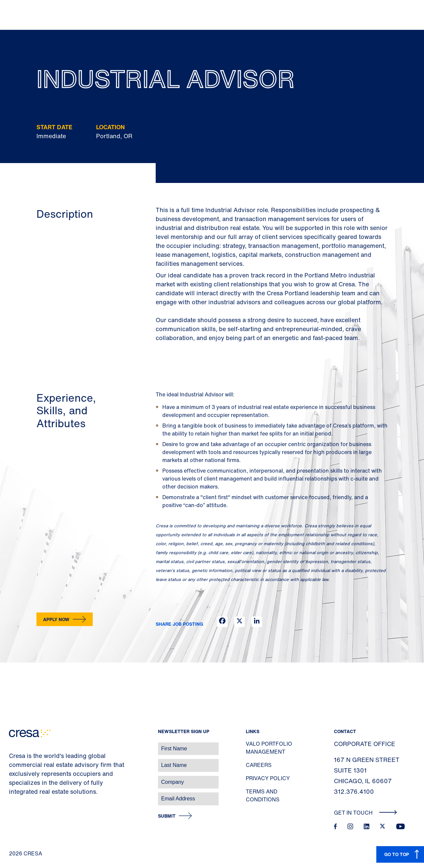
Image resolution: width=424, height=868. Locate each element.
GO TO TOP (397, 854)
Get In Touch (366, 813)
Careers (259, 765)
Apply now (56, 619)
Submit (167, 816)
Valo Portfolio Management (269, 748)
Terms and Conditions (263, 795)
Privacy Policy (268, 778)
